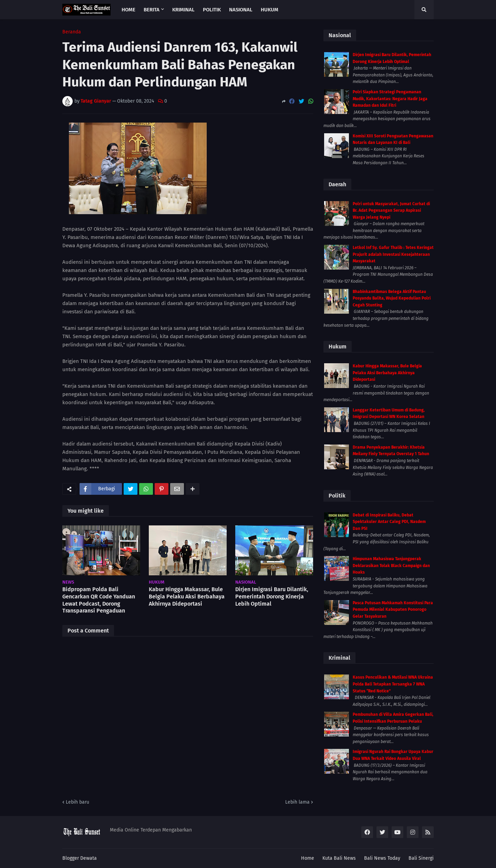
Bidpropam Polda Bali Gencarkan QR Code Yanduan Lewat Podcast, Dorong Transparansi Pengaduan (99, 600)
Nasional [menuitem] (241, 10)
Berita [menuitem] (152, 10)
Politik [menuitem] (212, 10)
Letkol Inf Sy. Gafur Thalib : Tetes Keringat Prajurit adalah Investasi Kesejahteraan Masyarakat (393, 254)
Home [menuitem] (128, 10)
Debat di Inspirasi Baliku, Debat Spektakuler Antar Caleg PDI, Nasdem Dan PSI (389, 522)
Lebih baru (77, 802)
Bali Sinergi (421, 858)
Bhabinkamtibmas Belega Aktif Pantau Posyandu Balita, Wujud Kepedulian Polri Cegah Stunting (392, 298)
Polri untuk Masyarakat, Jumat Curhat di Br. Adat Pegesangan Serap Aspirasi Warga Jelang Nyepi (391, 211)
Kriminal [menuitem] (183, 10)
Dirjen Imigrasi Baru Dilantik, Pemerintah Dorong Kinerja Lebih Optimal (272, 597)
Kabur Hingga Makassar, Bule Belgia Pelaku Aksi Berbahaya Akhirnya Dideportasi (187, 597)
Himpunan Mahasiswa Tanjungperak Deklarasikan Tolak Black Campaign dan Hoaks (391, 566)
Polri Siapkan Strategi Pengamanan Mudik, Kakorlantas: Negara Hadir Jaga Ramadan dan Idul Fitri (390, 99)
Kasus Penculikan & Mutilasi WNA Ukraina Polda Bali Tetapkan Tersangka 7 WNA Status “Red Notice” (393, 684)
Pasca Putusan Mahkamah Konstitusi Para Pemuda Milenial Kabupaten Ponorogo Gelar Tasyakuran (393, 610)
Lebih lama (297, 802)
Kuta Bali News (339, 858)
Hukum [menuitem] (270, 10)
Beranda (72, 32)
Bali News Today (382, 858)
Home (308, 858)
